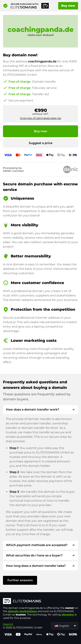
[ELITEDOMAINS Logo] (40, 601)
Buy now (68, 6)
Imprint (8, 624)
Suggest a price (41, 143)
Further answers (20, 580)
